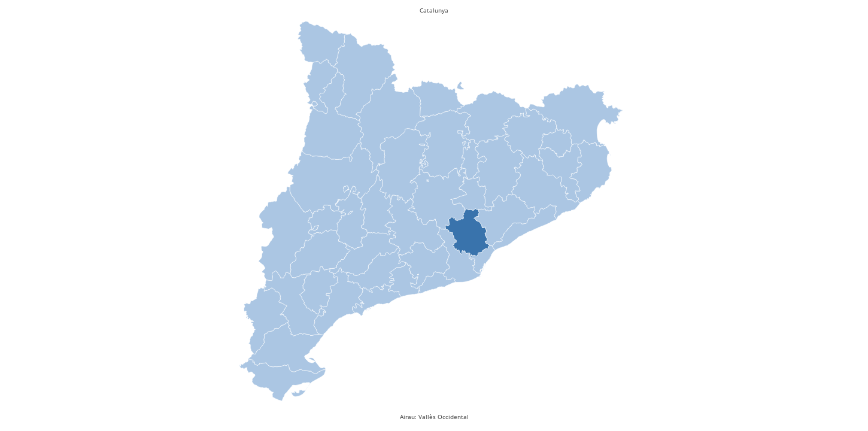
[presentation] (468, 235)
